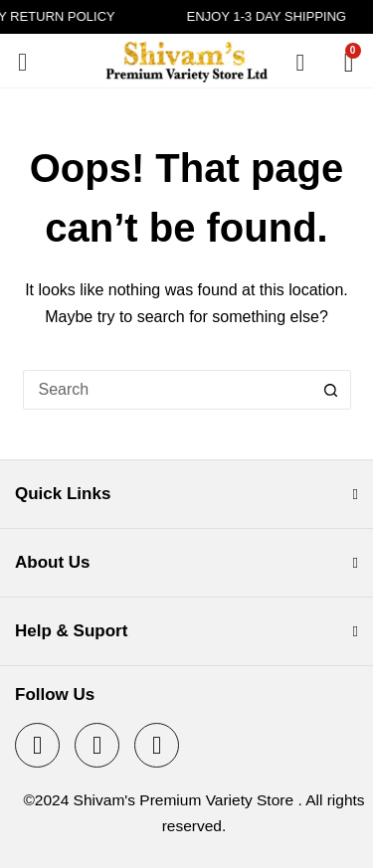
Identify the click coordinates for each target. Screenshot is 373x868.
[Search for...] (167, 390)
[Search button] (331, 390)
